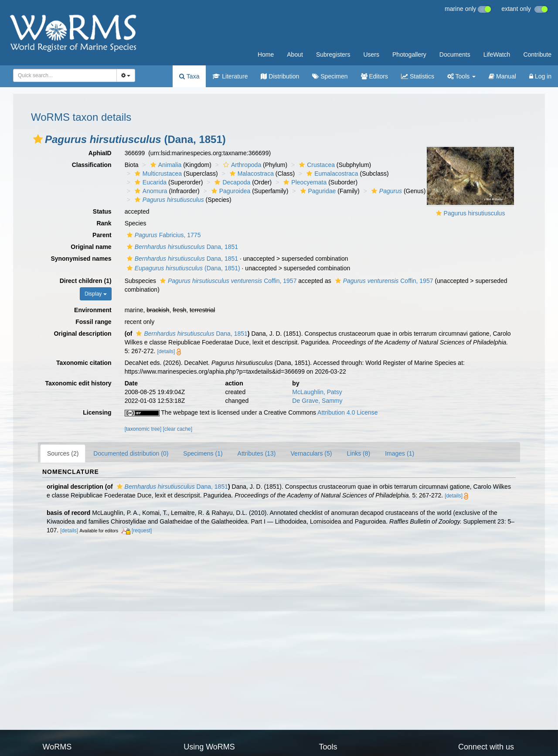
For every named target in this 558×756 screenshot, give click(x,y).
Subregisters (333, 54)
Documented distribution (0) (131, 453)
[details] (166, 351)
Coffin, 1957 (227, 281)
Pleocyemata (304, 182)
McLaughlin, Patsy (317, 392)
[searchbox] (62, 75)
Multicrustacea (157, 174)
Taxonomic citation (84, 363)
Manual (502, 76)
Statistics (418, 76)
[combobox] (65, 75)
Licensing (97, 412)
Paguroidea (230, 191)
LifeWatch (497, 54)
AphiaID (100, 153)
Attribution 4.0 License (348, 412)
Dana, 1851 (181, 247)
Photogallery (409, 54)
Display (96, 294)
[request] (142, 531)
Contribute (537, 54)
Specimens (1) (203, 453)
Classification (92, 165)
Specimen (330, 76)
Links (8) (358, 453)
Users (371, 54)
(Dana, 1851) (182, 268)
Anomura (150, 191)
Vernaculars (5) (311, 453)
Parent (102, 235)
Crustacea (316, 165)
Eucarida (150, 182)
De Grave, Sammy (317, 401)
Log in (540, 76)
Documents (455, 54)
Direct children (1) (86, 281)
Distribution (280, 76)
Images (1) (400, 453)
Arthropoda (241, 165)
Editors (374, 76)
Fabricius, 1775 (163, 235)
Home (266, 54)
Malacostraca (251, 174)
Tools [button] (461, 76)
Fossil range (93, 322)
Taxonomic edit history (78, 383)
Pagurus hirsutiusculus (475, 213)
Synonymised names (81, 259)
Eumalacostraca (331, 174)
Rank (104, 223)
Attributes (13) (257, 453)
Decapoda (231, 182)
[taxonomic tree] (143, 429)
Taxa (189, 76)
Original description (82, 334)
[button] (38, 139)
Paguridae (317, 191)
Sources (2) (63, 453)
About (295, 54)
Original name (91, 247)
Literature (230, 76)
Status (102, 211)
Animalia (165, 165)
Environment (93, 310)
